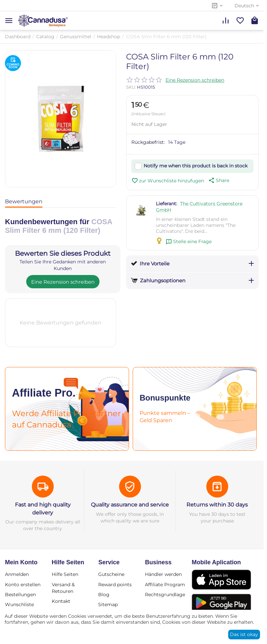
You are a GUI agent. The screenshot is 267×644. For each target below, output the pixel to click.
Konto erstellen (23, 585)
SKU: (131, 87)
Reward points (115, 585)
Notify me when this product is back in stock (196, 166)
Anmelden (17, 574)
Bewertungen (24, 201)
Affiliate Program (165, 585)
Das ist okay (244, 634)
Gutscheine (111, 574)
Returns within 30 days (217, 505)
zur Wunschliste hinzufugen (168, 181)
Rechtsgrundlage (165, 595)
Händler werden (163, 574)
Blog (104, 595)
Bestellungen (20, 595)
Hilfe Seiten (65, 574)
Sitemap (108, 604)
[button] (218, 180)
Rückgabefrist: (148, 142)
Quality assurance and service (130, 505)
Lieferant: (167, 204)
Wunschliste (19, 604)
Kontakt (61, 601)
